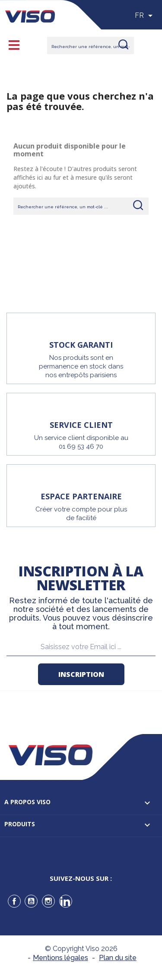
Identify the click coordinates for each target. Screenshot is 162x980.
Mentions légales (60, 958)
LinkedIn (66, 901)
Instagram (48, 901)
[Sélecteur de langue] (145, 16)
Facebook (14, 901)
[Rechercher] (91, 45)
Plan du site (118, 958)
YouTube (31, 901)
